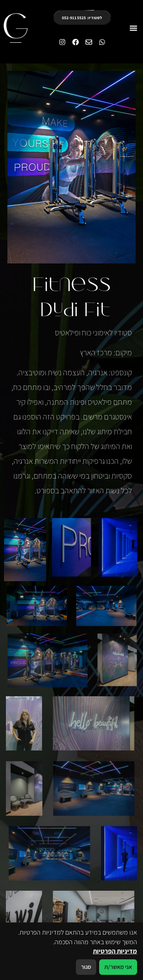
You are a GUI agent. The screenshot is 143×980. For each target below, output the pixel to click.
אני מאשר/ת (118, 967)
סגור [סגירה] (86, 967)
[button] (133, 28)
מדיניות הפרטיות (115, 951)
